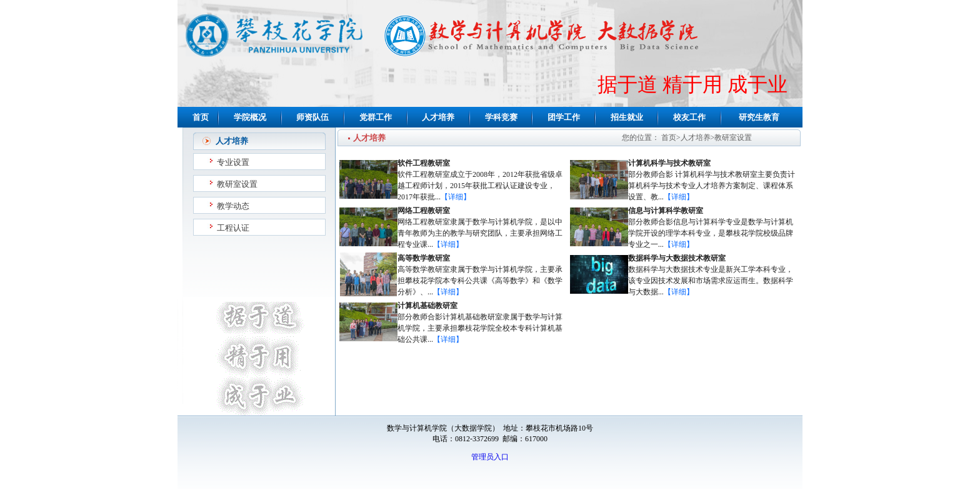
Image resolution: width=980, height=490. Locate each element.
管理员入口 (490, 457)
